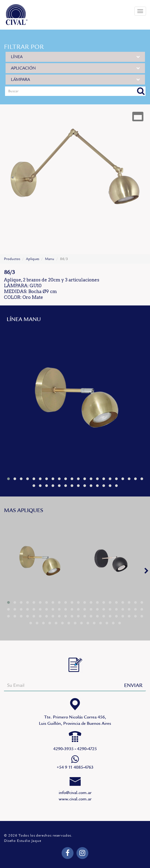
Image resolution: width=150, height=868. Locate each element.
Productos (12, 259)
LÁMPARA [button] (75, 79)
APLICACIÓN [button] (75, 68)
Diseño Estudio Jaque (23, 841)
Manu (50, 259)
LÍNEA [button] (75, 57)
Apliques (33, 259)
